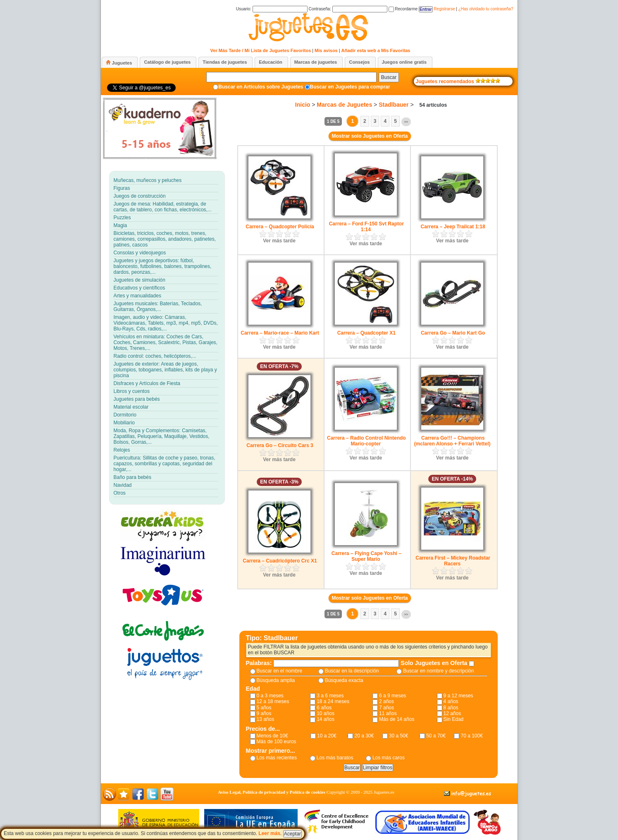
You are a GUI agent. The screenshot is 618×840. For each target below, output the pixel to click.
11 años (388, 713)
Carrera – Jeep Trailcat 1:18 (453, 227)
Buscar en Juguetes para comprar (350, 87)
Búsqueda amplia (276, 680)
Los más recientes (277, 758)
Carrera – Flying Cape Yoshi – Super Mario (366, 556)
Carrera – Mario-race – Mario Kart (280, 333)
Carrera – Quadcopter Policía (280, 227)
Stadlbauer (394, 105)
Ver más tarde (279, 241)
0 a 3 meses (270, 696)
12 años (452, 713)
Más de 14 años (397, 719)
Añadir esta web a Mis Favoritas (376, 50)
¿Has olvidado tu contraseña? (486, 9)
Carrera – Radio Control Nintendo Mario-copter (366, 441)
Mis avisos (326, 50)
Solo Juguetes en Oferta (435, 663)
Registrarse (444, 9)
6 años (324, 708)
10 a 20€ (327, 736)
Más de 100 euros (277, 742)
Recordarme (403, 9)
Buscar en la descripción (352, 671)
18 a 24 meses (333, 701)
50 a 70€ (436, 736)
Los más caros (389, 758)
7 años (387, 708)
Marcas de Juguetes (344, 105)
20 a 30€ (364, 736)
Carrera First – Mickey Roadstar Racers (453, 561)
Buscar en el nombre (280, 671)
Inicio (303, 105)
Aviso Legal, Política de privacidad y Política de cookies (272, 792)
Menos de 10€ (272, 736)
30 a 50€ (399, 736)
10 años (326, 713)
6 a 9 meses (393, 696)
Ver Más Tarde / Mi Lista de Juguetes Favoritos (261, 50)
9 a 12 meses (458, 696)
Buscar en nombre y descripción (438, 671)
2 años (387, 701)
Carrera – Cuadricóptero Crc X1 (280, 561)
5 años (264, 708)
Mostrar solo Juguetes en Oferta (370, 136)
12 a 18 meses (273, 701)
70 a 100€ (471, 736)
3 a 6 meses (330, 696)
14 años (326, 719)
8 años (451, 708)
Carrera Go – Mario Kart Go (453, 333)
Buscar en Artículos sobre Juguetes (261, 87)
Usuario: (272, 9)
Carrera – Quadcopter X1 (366, 333)
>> (406, 122)
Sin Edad (454, 719)
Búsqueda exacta (344, 680)
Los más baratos (335, 758)
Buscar (389, 77)
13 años (266, 719)
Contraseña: (348, 9)
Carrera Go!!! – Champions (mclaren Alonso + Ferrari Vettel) (452, 441)
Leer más (269, 833)
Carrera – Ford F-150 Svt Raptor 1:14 (366, 227)
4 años (451, 701)
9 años (264, 713)
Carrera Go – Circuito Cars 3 (280, 445)
